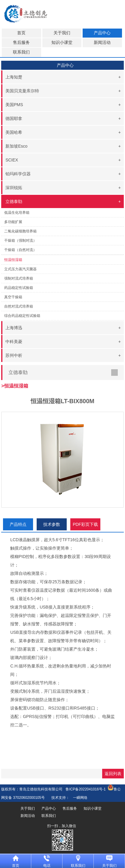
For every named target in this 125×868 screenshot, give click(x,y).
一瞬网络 (78, 798)
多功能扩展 (13, 222)
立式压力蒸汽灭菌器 (20, 269)
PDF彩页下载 (85, 524)
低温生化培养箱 (17, 213)
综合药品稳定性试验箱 (22, 316)
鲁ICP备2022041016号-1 (85, 789)
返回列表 (113, 774)
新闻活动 (102, 43)
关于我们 (62, 33)
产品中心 (102, 33)
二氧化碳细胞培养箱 (20, 231)
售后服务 (21, 43)
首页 (21, 33)
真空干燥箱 (13, 297)
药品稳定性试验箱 (19, 288)
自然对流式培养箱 (19, 306)
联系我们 (21, 52)
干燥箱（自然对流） (20, 250)
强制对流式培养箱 (19, 278)
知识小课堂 (62, 43)
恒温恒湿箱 (13, 260)
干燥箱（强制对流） (20, 241)
